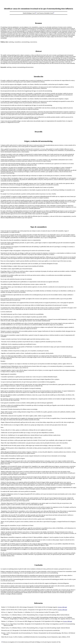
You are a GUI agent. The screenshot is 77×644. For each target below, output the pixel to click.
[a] (36, 13)
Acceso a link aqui (62, 607)
